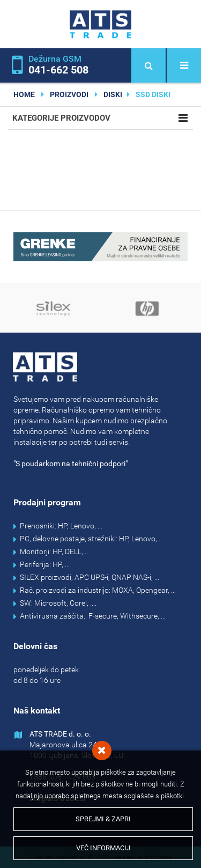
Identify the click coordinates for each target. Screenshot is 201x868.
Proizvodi (69, 94)
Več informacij (103, 848)
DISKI (113, 94)
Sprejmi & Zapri (103, 819)
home (24, 94)
